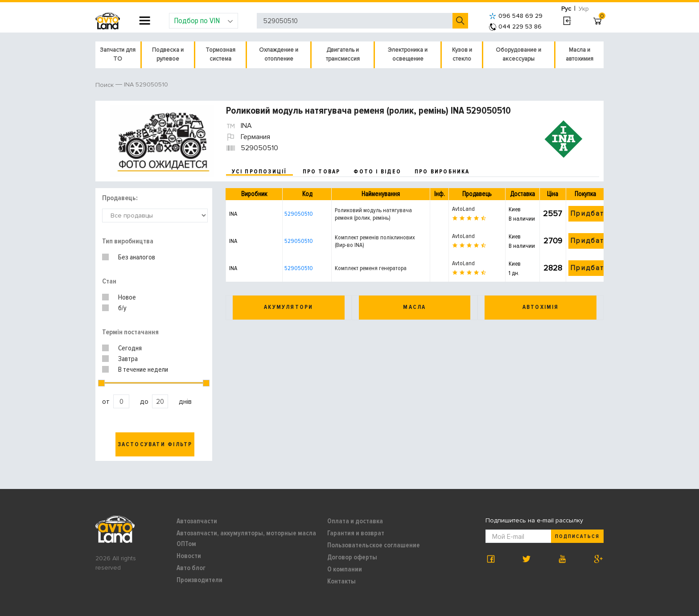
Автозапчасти (197, 521)
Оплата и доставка (355, 521)
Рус (566, 9)
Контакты (341, 581)
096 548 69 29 (516, 16)
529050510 (299, 214)
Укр (584, 9)
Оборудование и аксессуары (518, 54)
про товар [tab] (322, 172)
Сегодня (130, 348)
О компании (345, 569)
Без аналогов (137, 257)
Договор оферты (352, 557)
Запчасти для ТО (118, 54)
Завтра (128, 359)
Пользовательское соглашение (374, 545)
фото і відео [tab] (377, 172)
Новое (127, 297)
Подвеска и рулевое (168, 54)
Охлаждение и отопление (279, 54)
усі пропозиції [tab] (259, 172)
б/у (122, 308)
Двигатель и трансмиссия (343, 54)
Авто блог (191, 568)
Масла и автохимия (580, 54)
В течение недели (143, 370)
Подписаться (577, 536)
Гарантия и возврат (356, 533)
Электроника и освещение (408, 54)
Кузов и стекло (462, 54)
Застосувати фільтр (155, 444)
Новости (189, 556)
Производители (199, 580)
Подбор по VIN (204, 21)
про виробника (442, 172)
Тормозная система (220, 54)
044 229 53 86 (515, 27)
